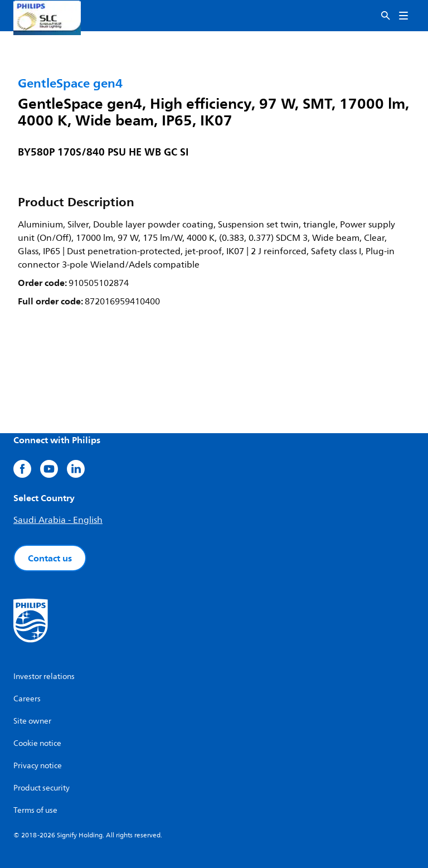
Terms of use (35, 810)
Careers (27, 699)
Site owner (32, 721)
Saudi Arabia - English (58, 520)
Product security (42, 788)
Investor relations (44, 677)
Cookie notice (37, 743)
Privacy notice (38, 766)
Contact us (50, 558)
